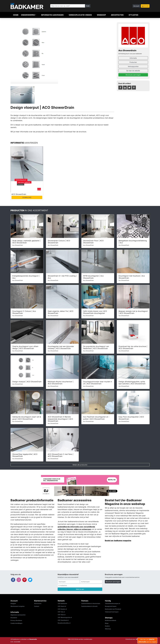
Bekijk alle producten (80, 465)
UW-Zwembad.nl (63, 620)
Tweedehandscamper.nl (112, 603)
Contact (37, 606)
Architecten (117, 15)
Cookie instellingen (16, 623)
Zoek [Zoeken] (88, 6)
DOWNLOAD (27, 197)
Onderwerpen (28, 15)
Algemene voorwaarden (18, 615)
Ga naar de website (133, 71)
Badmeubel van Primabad (113, 609)
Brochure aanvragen (113, 582)
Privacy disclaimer (16, 620)
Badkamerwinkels (111, 620)
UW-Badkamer (62, 603)
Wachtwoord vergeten (17, 606)
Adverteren (38, 603)
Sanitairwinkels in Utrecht (89, 606)
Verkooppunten (133, 66)
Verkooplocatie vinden (80, 15)
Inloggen (13, 603)
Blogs (107, 623)
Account (136, 6)
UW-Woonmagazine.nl (65, 617)
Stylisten (133, 15)
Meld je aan (80, 589)
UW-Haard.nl (62, 606)
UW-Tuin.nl (61, 612)
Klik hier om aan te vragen (147, 641)
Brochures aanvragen (133, 75)
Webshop (101, 15)
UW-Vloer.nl (62, 615)
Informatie (133, 58)
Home (16, 15)
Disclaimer (14, 618)
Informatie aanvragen (52, 15)
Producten (133, 62)
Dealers (107, 626)
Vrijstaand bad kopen (112, 612)
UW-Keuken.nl (62, 609)
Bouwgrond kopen (111, 606)
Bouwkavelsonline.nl (64, 623)
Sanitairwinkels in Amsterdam (91, 603)
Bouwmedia (33, 639)
